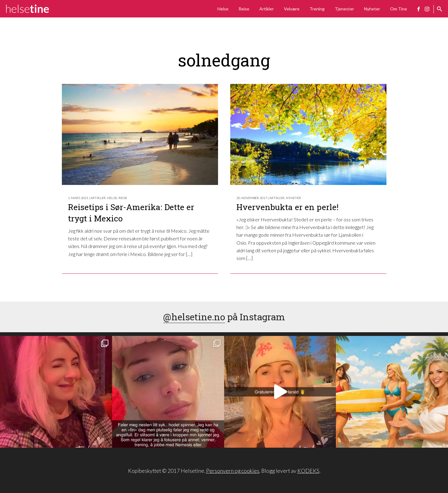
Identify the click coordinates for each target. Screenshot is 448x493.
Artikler (267, 9)
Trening (317, 9)
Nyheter (372, 9)
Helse (223, 9)
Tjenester (344, 9)
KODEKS (308, 471)
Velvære (292, 9)
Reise (244, 9)
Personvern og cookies (233, 471)
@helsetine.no (194, 317)
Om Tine (399, 9)
